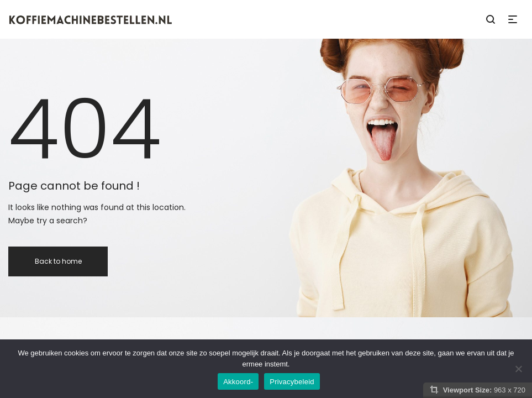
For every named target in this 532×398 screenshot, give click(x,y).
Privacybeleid (292, 382)
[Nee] (518, 369)
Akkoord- (238, 382)
